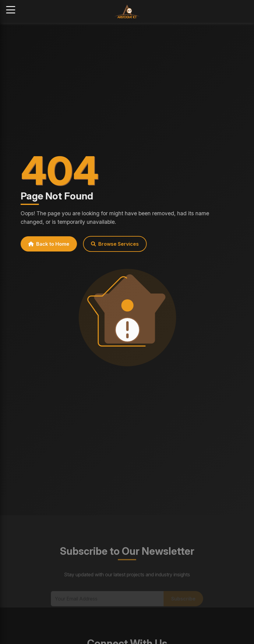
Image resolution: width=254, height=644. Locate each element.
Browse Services (112, 244)
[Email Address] (107, 602)
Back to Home (46, 244)
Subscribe (183, 602)
